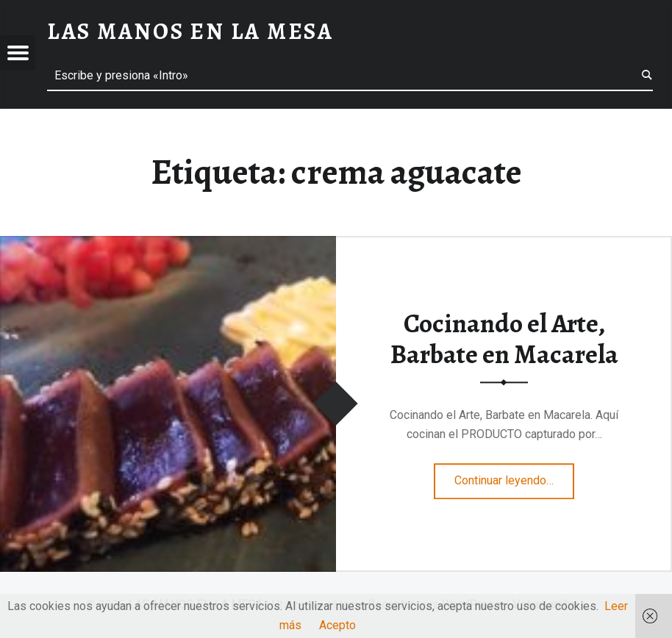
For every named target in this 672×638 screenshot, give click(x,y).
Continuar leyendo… (514, 476)
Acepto (337, 625)
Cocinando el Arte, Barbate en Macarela (504, 339)
